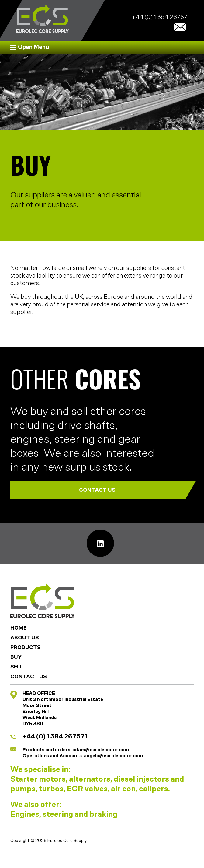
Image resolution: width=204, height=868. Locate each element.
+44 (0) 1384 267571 (161, 17)
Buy (16, 657)
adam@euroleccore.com (101, 750)
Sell (17, 667)
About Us (25, 638)
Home (18, 628)
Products (26, 648)
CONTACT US (132, 490)
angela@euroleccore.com (113, 756)
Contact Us (29, 677)
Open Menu (33, 47)
